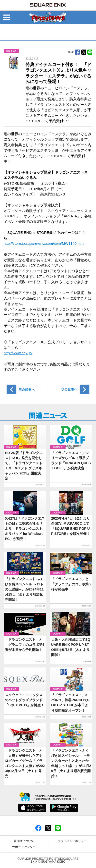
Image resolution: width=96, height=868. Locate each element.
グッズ (11, 51)
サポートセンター (24, 847)
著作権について (24, 841)
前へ (27, 389)
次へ (69, 389)
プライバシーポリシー (72, 841)
